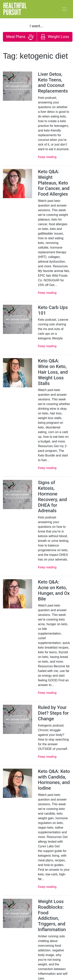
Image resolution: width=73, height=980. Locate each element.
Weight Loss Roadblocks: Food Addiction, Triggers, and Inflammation (52, 916)
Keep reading (47, 157)
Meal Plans (20, 37)
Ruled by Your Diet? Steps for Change (53, 713)
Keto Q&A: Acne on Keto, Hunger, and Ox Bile (54, 590)
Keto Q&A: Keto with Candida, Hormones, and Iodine (54, 780)
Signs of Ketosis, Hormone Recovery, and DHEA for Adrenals (52, 497)
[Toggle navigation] (64, 9)
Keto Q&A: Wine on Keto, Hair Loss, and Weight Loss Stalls (53, 372)
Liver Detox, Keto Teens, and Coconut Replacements (53, 83)
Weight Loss (55, 37)
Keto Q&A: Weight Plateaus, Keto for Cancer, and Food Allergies (54, 183)
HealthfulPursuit (15, 9)
